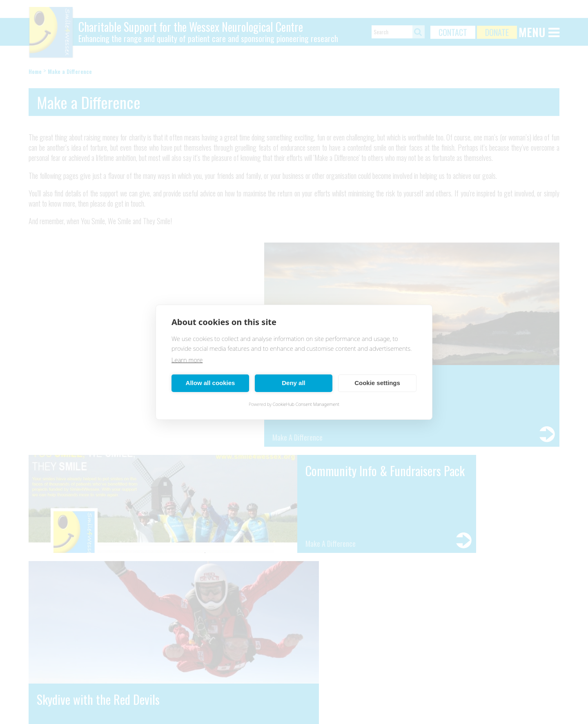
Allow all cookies (210, 383)
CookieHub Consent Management (306, 404)
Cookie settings (377, 383)
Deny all (294, 383)
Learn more (187, 360)
